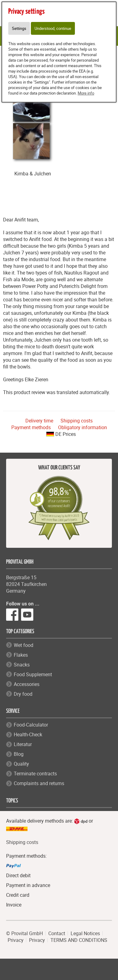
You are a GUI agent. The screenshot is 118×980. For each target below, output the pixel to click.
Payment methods (31, 427)
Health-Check (28, 734)
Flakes (21, 655)
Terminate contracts (35, 774)
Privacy (16, 940)
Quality (21, 764)
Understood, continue (53, 28)
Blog (19, 754)
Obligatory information (83, 427)
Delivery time (39, 421)
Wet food (24, 645)
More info (86, 93)
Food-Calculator (31, 725)
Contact (57, 933)
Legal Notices (85, 933)
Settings (19, 28)
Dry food (23, 694)
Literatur (23, 744)
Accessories (27, 684)
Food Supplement (33, 674)
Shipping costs (77, 421)
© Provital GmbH (24, 933)
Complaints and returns (39, 783)
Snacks (22, 665)
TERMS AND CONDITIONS (79, 940)
